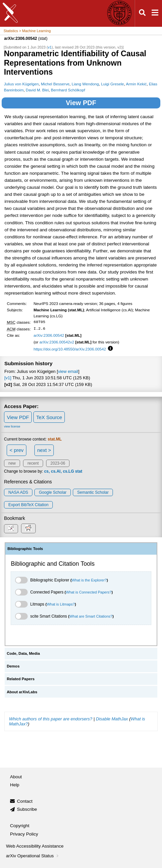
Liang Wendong (85, 84)
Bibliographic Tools (25, 549)
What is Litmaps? (61, 604)
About (16, 777)
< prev (17, 450)
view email (68, 371)
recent (33, 463)
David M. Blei (37, 90)
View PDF (81, 103)
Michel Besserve (55, 84)
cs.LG (68, 471)
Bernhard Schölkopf (68, 90)
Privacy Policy (24, 834)
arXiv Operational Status (33, 856)
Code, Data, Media (23, 653)
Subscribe (27, 809)
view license (12, 426)
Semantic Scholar (93, 492)
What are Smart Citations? (91, 616)
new (12, 463)
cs (46, 471)
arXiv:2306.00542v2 (57, 342)
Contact (25, 801)
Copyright (20, 826)
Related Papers (21, 679)
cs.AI (56, 471)
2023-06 (58, 463)
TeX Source (49, 417)
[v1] (8, 378)
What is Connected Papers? (89, 592)
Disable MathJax (112, 719)
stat (79, 471)
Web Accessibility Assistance (35, 846)
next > (44, 450)
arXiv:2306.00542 (49, 335)
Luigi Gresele (112, 84)
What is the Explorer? (89, 580)
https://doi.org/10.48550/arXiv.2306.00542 (70, 349)
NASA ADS (18, 492)
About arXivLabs (22, 692)
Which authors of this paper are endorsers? (51, 719)
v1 (50, 47)
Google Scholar (53, 492)
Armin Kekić (136, 84)
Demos (13, 666)
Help (15, 785)
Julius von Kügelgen (21, 84)
